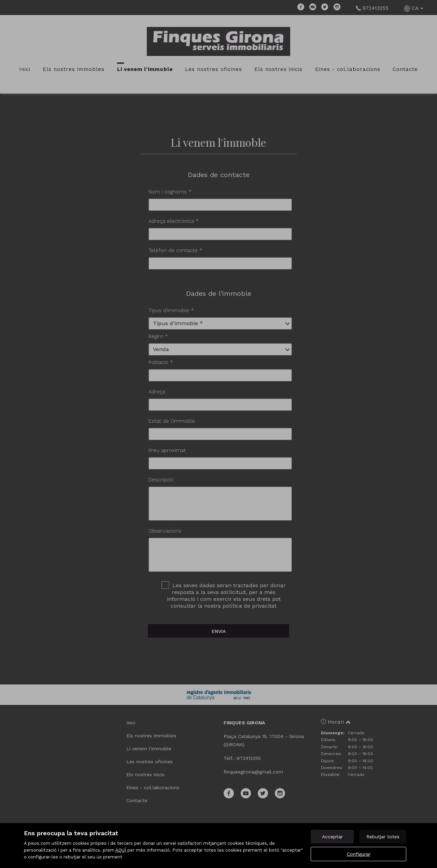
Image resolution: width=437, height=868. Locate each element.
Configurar (359, 854)
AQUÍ (121, 850)
